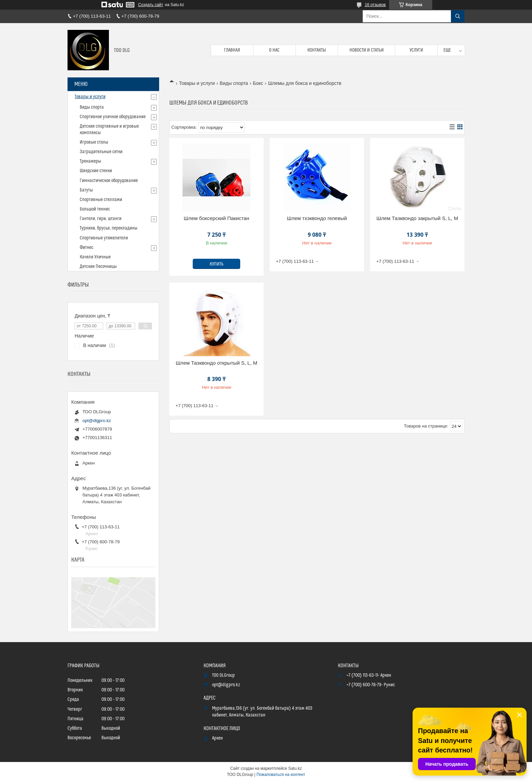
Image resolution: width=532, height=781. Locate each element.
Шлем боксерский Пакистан (217, 218)
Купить (217, 264)
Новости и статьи (367, 50)
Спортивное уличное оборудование (113, 117)
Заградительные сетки (101, 152)
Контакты (317, 50)
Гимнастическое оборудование (109, 181)
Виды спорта (234, 83)
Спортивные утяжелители (104, 238)
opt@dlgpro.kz (97, 421)
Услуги (416, 50)
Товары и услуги (197, 83)
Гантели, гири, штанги (101, 219)
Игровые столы (94, 142)
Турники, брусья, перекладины (109, 228)
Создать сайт (151, 5)
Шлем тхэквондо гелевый (317, 218)
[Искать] (458, 16)
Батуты (86, 190)
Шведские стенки (96, 171)
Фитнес (87, 248)
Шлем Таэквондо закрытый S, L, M (417, 218)
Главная (232, 50)
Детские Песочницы (98, 267)
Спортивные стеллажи (101, 200)
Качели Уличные (95, 257)
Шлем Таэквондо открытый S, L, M (216, 363)
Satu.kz (295, 768)
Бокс (258, 83)
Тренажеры (90, 161)
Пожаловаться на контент (281, 775)
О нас (274, 50)
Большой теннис (95, 209)
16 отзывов (375, 5)
